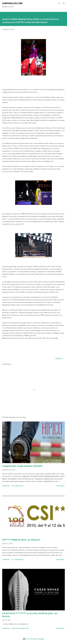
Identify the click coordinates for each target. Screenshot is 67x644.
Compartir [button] (59, 359)
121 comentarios (17, 559)
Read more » (61, 486)
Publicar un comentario (20, 628)
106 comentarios (17, 486)
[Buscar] (59, 3)
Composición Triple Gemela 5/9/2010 (22, 466)
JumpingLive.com (12, 3)
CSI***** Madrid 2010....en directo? (21, 540)
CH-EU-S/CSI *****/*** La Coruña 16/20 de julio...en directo (30, 615)
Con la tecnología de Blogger (33, 639)
